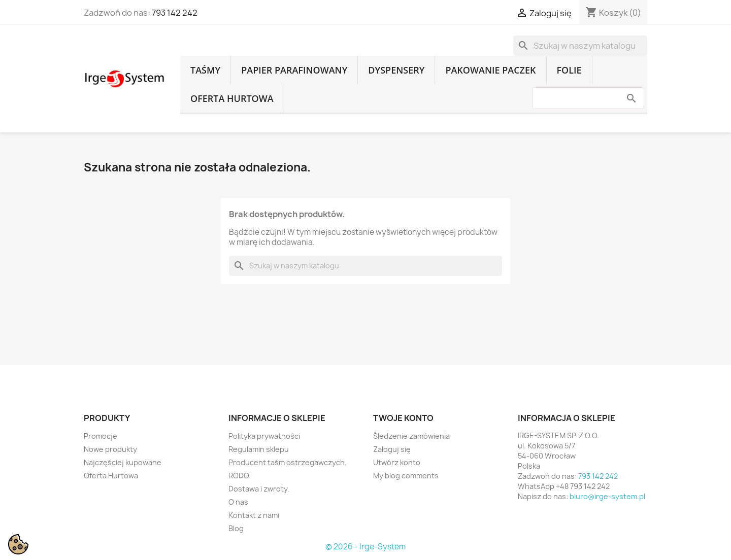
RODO (239, 476)
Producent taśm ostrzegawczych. (288, 462)
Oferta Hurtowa (232, 98)
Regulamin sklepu (259, 449)
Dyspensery (396, 70)
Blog (236, 528)
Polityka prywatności (264, 436)
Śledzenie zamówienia (411, 436)
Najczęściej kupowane (123, 462)
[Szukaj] (580, 46)
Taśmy (205, 70)
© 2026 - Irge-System (365, 547)
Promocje (101, 436)
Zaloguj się (392, 449)
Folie (569, 70)
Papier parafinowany (294, 70)
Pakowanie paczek (490, 70)
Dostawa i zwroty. (259, 489)
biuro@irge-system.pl (607, 496)
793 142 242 (175, 13)
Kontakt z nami (254, 515)
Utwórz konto (397, 462)
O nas (238, 502)
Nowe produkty (110, 449)
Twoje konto (403, 418)
